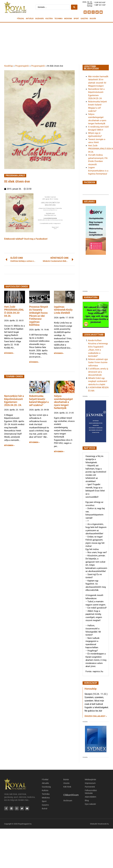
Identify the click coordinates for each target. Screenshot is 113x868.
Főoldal (21, 19)
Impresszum (90, 783)
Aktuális (30, 19)
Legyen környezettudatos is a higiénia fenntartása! (98, 171)
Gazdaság (39, 19)
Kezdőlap (9, 66)
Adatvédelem (90, 797)
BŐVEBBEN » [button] (9, 353)
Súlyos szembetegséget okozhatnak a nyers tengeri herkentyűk (63, 402)
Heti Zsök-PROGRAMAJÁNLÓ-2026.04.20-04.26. (14, 311)
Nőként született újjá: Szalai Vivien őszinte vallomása (98, 362)
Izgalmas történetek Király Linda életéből (63, 310)
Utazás (66, 783)
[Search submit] (74, 7)
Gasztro (84, 19)
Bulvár (93, 19)
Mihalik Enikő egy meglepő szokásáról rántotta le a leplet (98, 381)
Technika (58, 19)
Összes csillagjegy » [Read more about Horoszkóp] (96, 716)
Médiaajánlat (90, 779)
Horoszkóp (91, 689)
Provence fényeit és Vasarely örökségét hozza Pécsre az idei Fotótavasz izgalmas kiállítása (39, 316)
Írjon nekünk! (90, 804)
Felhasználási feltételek (91, 792)
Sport (76, 19)
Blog (87, 800)
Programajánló (22, 66)
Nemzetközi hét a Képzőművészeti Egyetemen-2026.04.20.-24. (14, 400)
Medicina (68, 19)
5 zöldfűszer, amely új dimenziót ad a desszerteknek (98, 372)
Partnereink (90, 787)
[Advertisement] (56, 43)
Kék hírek (67, 787)
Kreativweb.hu (103, 824)
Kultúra (49, 19)
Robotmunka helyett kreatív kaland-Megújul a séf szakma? (39, 400)
